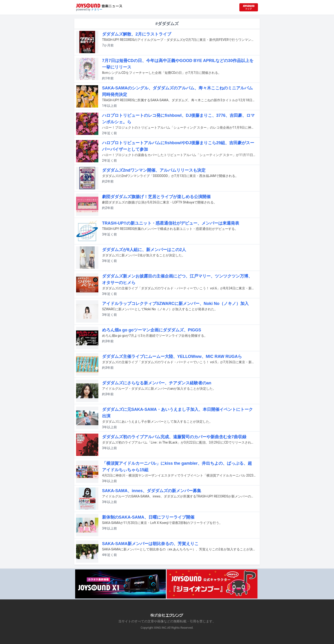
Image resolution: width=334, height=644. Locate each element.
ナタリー (97, 10)
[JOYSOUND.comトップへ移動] (249, 7)
